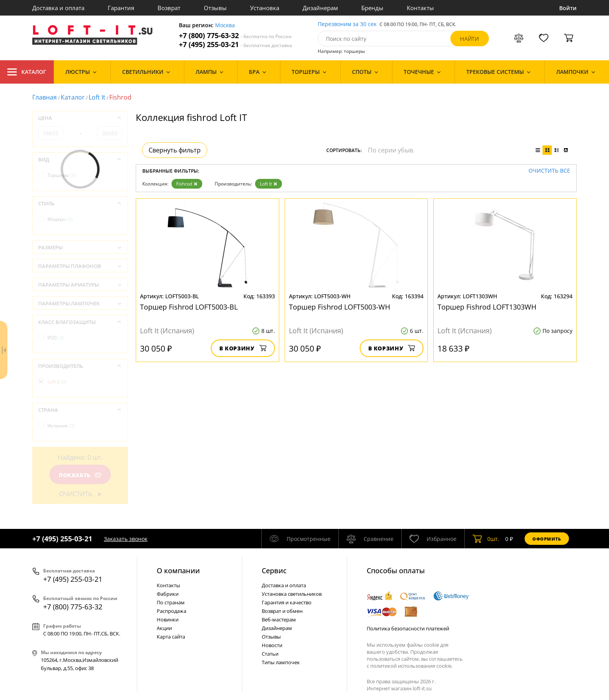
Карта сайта (171, 637)
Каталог (27, 72)
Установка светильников (292, 594)
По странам (171, 602)
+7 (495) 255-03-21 (235, 45)
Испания (61, 426)
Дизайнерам (320, 8)
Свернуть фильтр (175, 150)
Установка (265, 8)
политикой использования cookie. (411, 666)
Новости (272, 645)
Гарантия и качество (287, 602)
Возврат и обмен (282, 611)
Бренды (372, 8)
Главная (45, 97)
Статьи (270, 654)
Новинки (168, 619)
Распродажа (171, 611)
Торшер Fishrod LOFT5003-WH (339, 307)
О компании (178, 570)
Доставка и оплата (58, 8)
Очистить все (549, 171)
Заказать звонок (126, 539)
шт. (486, 539)
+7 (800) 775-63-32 (235, 36)
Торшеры (62, 175)
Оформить (547, 539)
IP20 (56, 338)
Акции (164, 628)
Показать (80, 475)
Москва (225, 25)
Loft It (97, 97)
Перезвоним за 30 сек (347, 24)
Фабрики (168, 594)
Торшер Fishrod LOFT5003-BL (189, 307)
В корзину (243, 348)
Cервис (274, 570)
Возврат (169, 8)
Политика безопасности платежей (408, 628)
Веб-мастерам (279, 619)
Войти (568, 8)
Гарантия (121, 8)
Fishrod (187, 184)
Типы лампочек (281, 662)
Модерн (60, 219)
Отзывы (215, 8)
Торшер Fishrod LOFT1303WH (487, 307)
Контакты (420, 8)
